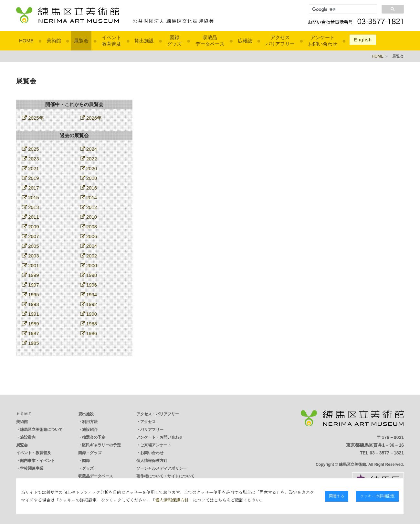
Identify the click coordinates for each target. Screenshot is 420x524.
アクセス (148, 422)
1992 (89, 304)
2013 (31, 207)
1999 (31, 275)
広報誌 (245, 41)
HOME (26, 41)
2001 (31, 265)
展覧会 (81, 41)
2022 (89, 159)
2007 (31, 236)
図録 (86, 461)
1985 (31, 343)
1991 (31, 314)
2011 (31, 217)
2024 (89, 149)
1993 (31, 304)
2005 (31, 246)
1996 (89, 285)
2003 (31, 256)
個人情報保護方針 (152, 461)
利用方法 (90, 422)
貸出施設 (144, 41)
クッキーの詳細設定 (378, 496)
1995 (31, 295)
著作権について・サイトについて (165, 476)
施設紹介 (90, 430)
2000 (89, 265)
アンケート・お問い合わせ (160, 437)
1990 (89, 314)
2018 (89, 178)
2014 (89, 197)
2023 (31, 159)
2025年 (33, 118)
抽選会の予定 (94, 437)
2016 (89, 188)
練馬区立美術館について (41, 430)
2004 (89, 246)
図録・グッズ (90, 453)
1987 (31, 333)
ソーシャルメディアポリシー (162, 468)
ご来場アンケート (156, 445)
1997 (31, 285)
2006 (89, 236)
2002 (89, 256)
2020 (89, 168)
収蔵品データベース (96, 476)
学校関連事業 (32, 468)
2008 (89, 227)
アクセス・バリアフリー (158, 414)
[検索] (342, 9)
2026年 (91, 118)
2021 (31, 168)
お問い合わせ (152, 453)
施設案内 (28, 437)
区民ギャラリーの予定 (101, 445)
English (363, 40)
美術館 (54, 41)
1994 (89, 295)
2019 (31, 178)
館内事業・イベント (37, 461)
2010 (89, 217)
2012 (89, 207)
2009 (31, 227)
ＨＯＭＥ (24, 414)
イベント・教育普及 (34, 453)
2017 (31, 188)
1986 (89, 333)
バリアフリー (152, 430)
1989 (31, 324)
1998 (89, 275)
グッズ (88, 468)
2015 (31, 197)
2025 (31, 149)
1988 (89, 324)
